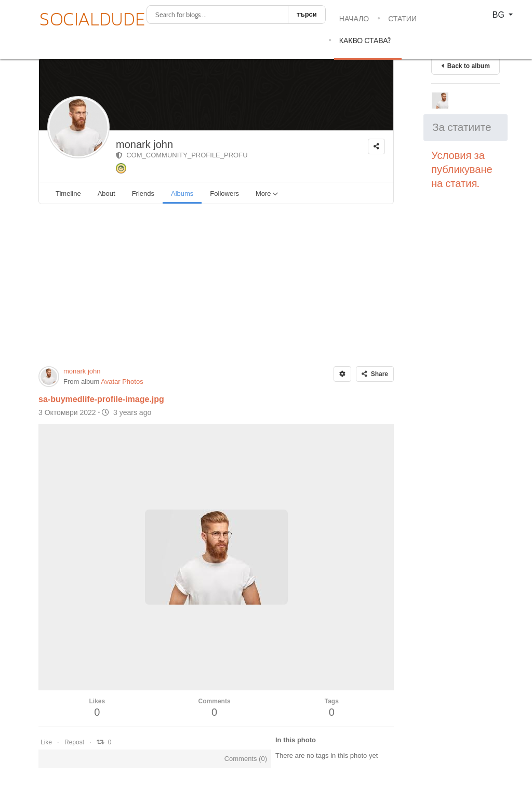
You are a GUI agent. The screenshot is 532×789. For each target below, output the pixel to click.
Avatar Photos (122, 382)
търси (307, 14)
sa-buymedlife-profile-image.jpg (101, 399)
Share (375, 374)
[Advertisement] (216, 285)
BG (500, 15)
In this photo (296, 740)
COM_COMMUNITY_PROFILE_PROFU (182, 155)
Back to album (465, 66)
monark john (144, 144)
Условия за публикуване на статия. (463, 169)
